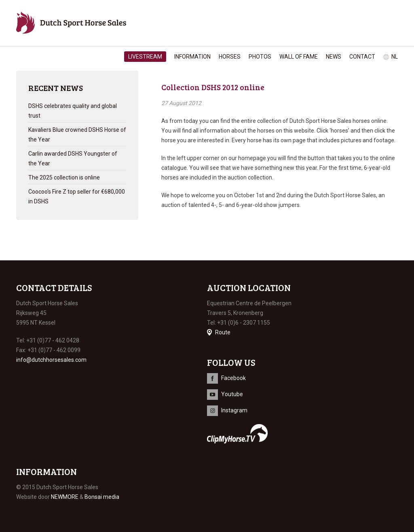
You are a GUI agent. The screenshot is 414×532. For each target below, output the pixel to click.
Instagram (234, 410)
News (334, 57)
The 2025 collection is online (64, 177)
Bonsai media (102, 497)
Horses (230, 57)
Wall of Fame (299, 57)
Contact (362, 57)
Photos (260, 57)
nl (395, 57)
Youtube (232, 394)
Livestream (145, 57)
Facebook (233, 378)
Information (192, 57)
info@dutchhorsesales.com (51, 360)
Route (223, 332)
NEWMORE (65, 497)
